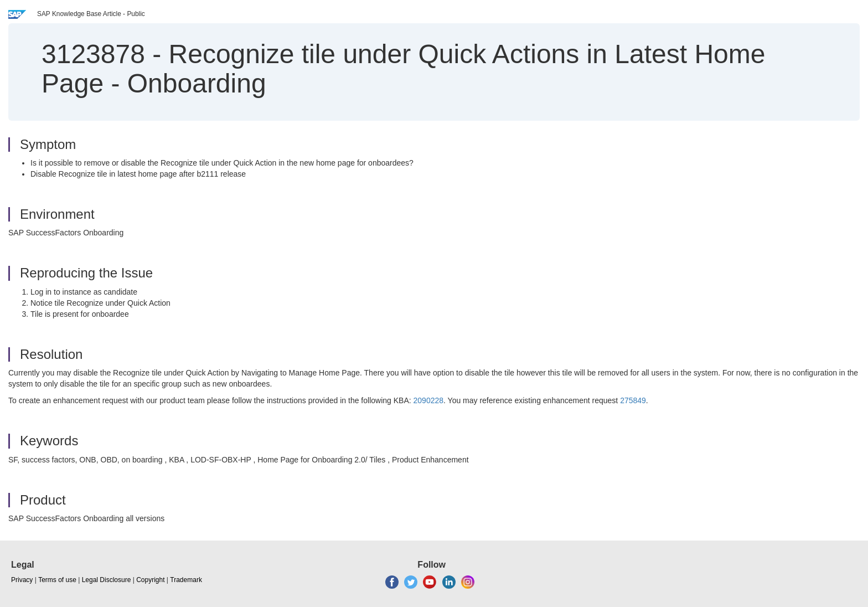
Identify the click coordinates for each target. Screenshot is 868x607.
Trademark (186, 580)
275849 (633, 400)
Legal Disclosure (107, 580)
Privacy (22, 580)
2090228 (429, 400)
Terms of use (57, 580)
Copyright (150, 580)
